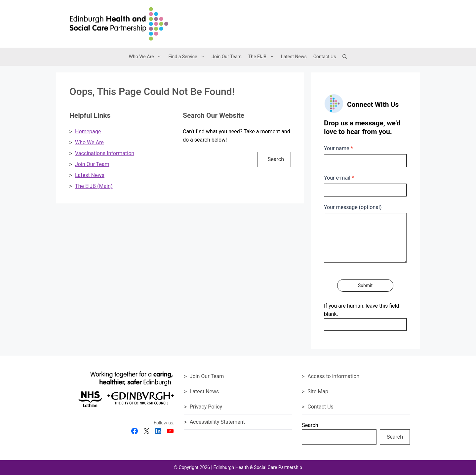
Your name (338, 148)
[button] (345, 57)
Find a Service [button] (188, 57)
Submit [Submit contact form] (365, 285)
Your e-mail (339, 178)
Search (276, 159)
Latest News (294, 57)
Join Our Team (227, 57)
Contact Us (325, 57)
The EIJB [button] (263, 57)
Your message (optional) (353, 207)
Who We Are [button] (147, 57)
